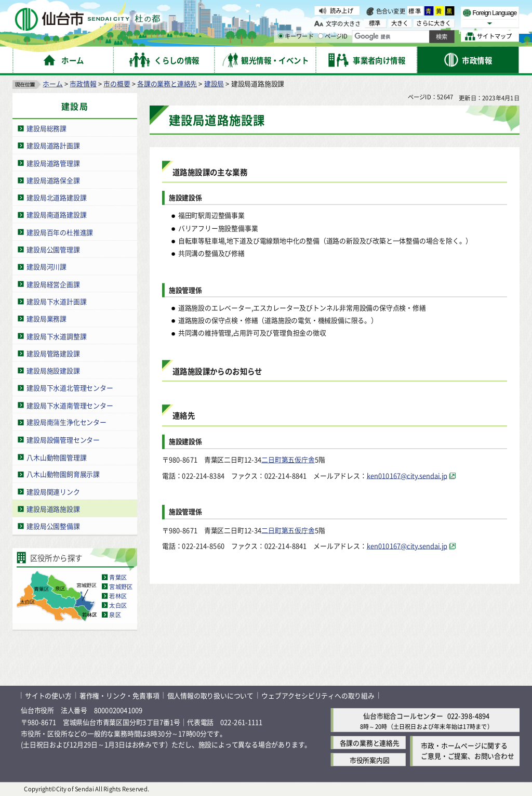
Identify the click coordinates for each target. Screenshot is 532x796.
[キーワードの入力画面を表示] (281, 36)
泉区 (115, 615)
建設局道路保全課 (53, 180)
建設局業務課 (46, 318)
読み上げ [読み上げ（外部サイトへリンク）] (342, 10)
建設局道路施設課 (53, 509)
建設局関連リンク (53, 492)
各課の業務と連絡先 (167, 83)
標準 (415, 11)
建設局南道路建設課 (56, 215)
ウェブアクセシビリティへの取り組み (318, 695)
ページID (333, 36)
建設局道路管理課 (53, 163)
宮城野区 (121, 586)
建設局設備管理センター (63, 440)
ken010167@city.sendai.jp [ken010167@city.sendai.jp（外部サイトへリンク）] (407, 475)
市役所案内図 (370, 760)
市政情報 (83, 83)
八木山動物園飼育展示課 (63, 474)
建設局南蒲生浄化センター (66, 422)
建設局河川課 (46, 266)
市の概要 (117, 83)
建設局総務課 (46, 128)
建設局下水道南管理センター (70, 405)
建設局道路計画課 (53, 145)
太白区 (118, 605)
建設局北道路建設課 (56, 197)
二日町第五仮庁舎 (288, 459)
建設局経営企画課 (53, 284)
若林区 (118, 596)
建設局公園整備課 (53, 526)
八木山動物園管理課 (56, 457)
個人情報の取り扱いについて (210, 695)
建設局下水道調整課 (56, 336)
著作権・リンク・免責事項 (119, 695)
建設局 (214, 83)
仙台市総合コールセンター (403, 716)
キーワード (296, 36)
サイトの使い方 (48, 695)
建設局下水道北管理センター (70, 388)
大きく (400, 23)
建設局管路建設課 (53, 353)
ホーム (52, 83)
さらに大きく (434, 23)
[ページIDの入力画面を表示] (321, 36)
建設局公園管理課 (53, 249)
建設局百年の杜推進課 (60, 232)
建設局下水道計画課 (56, 301)
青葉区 (118, 577)
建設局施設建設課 (53, 370)
